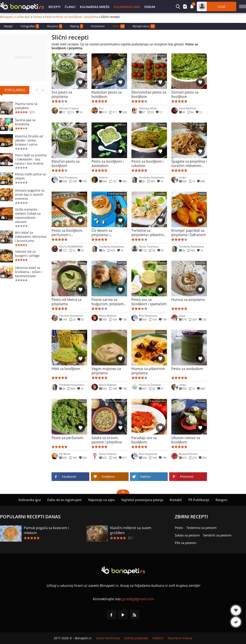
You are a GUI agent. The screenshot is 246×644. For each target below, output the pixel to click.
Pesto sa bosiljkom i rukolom (147, 163)
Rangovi (222, 500)
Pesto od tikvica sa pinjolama (67, 302)
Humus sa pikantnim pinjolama (148, 371)
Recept (8, 26)
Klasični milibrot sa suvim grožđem (131, 530)
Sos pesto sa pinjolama (62, 94)
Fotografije (30, 26)
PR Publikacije (199, 500)
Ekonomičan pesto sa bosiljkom (149, 94)
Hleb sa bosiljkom (66, 369)
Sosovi (38, 17)
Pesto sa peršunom (67, 438)
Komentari (98, 26)
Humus (201, 263)
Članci (70, 7)
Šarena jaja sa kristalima (25, 122)
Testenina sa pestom (201, 528)
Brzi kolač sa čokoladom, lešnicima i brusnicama (31, 237)
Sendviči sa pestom (217, 535)
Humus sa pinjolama (188, 300)
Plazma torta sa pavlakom (26, 106)
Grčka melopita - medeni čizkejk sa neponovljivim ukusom (28, 216)
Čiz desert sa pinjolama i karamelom (102, 233)
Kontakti (176, 500)
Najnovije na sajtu (102, 500)
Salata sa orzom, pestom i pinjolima (107, 440)
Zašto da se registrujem (64, 500)
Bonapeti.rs (8, 17)
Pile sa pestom (186, 543)
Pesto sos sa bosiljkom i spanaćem (149, 302)
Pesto (49, 17)
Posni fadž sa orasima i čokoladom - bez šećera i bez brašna (31, 159)
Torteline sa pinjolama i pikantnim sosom (149, 233)
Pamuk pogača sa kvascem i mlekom (46, 530)
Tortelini (160, 194)
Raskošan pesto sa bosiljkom (107, 94)
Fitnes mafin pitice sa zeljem (30, 176)
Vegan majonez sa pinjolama (106, 371)
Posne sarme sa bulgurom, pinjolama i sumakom (109, 302)
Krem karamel (117, 194)
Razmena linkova (180, 638)
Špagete (200, 125)
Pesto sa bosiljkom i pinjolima (77, 17)
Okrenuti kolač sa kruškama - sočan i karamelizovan (29, 272)
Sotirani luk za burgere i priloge (27, 254)
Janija (202, 194)
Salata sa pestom (187, 535)
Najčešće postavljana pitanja (142, 500)
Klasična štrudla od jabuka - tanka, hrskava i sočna (29, 140)
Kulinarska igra (127, 7)
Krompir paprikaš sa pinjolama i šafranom (189, 233)
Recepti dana (144, 26)
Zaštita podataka (136, 638)
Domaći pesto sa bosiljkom (185, 94)
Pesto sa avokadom (187, 369)
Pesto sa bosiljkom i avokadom (108, 163)
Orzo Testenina (116, 401)
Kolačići (158, 638)
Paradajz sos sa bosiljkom (144, 440)
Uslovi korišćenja (108, 638)
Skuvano (54, 26)
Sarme (122, 263)
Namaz (201, 401)
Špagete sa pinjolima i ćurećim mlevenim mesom (189, 163)
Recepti (54, 7)
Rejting (77, 26)
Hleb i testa (79, 332)
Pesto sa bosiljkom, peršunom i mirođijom (67, 233)
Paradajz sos (158, 401)
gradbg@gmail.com (138, 599)
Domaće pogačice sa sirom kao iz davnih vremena (30, 194)
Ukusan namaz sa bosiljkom (186, 440)
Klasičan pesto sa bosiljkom (66, 163)
